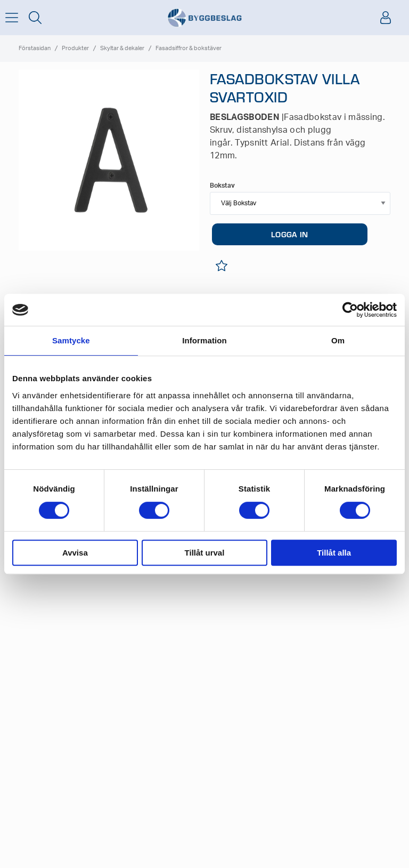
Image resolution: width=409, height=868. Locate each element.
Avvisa (75, 553)
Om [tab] (338, 340)
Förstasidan (35, 48)
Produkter (75, 48)
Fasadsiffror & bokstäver (189, 48)
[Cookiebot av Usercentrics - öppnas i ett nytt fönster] (350, 310)
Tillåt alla (334, 553)
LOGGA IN (289, 234)
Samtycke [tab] (71, 340)
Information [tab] (204, 340)
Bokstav (222, 186)
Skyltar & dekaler (122, 48)
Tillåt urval (205, 553)
